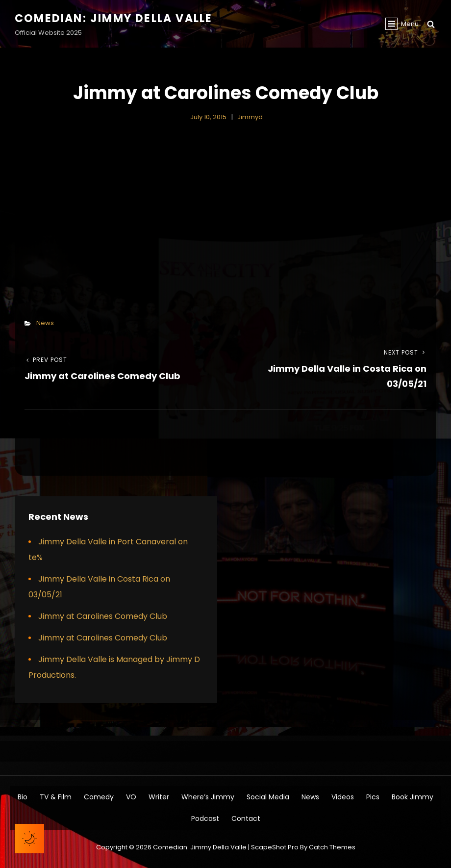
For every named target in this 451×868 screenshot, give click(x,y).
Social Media (268, 797)
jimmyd (250, 117)
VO (131, 797)
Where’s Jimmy (208, 797)
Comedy (99, 797)
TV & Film (56, 797)
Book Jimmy (413, 797)
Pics (373, 797)
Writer (159, 797)
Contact (246, 818)
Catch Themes (332, 847)
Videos (343, 797)
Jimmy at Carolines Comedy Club (103, 616)
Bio (23, 797)
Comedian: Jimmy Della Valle (113, 18)
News (45, 323)
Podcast (205, 818)
